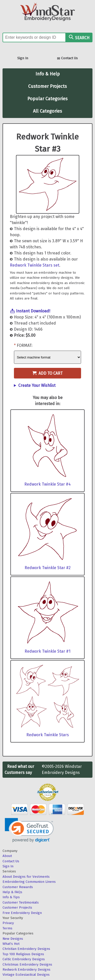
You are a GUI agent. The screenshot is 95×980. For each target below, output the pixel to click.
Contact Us (67, 59)
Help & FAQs (12, 892)
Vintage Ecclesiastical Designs (26, 975)
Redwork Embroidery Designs (26, 969)
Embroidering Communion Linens (29, 882)
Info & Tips (11, 897)
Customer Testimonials (21, 902)
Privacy (8, 923)
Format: (25, 345)
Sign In (23, 58)
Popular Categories (48, 99)
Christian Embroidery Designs (26, 949)
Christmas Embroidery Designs (27, 964)
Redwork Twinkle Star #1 (48, 651)
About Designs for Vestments (26, 877)
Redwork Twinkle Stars (48, 735)
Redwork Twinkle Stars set (35, 265)
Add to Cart (48, 373)
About (7, 856)
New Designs (13, 939)
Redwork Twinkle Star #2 (48, 568)
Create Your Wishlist (37, 385)
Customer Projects (48, 86)
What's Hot (11, 944)
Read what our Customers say (19, 769)
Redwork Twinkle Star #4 (48, 484)
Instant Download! (33, 311)
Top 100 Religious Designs (23, 954)
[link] (29, 830)
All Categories (48, 111)
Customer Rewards (18, 887)
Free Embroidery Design (22, 913)
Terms (7, 928)
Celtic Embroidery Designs (24, 959)
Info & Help (48, 74)
